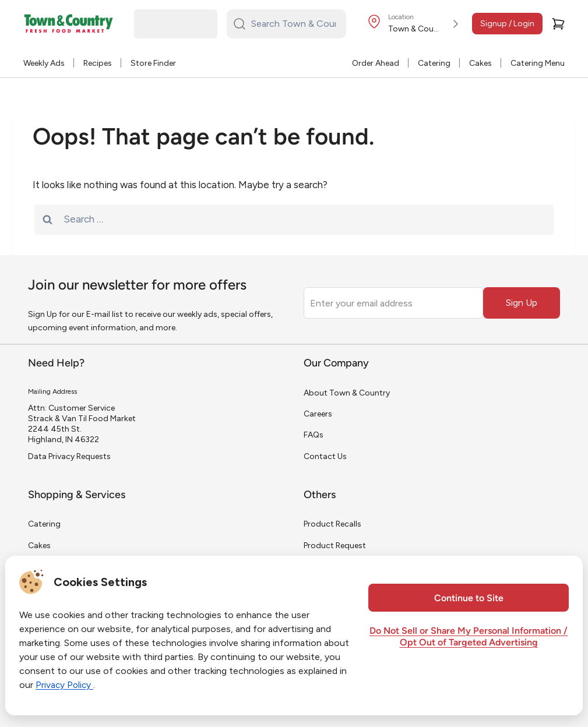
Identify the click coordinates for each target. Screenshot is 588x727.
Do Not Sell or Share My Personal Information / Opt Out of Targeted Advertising (469, 637)
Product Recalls (332, 524)
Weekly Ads (44, 63)
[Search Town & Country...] (293, 24)
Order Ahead (376, 63)
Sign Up (522, 303)
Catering (434, 63)
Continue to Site (469, 599)
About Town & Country (347, 393)
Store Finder (153, 63)
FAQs (314, 435)
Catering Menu (538, 63)
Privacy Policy (65, 685)
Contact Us (325, 456)
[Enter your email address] (393, 303)
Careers (318, 414)
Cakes (480, 63)
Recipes (98, 63)
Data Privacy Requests (69, 456)
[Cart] (558, 24)
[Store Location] (415, 24)
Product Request (335, 546)
